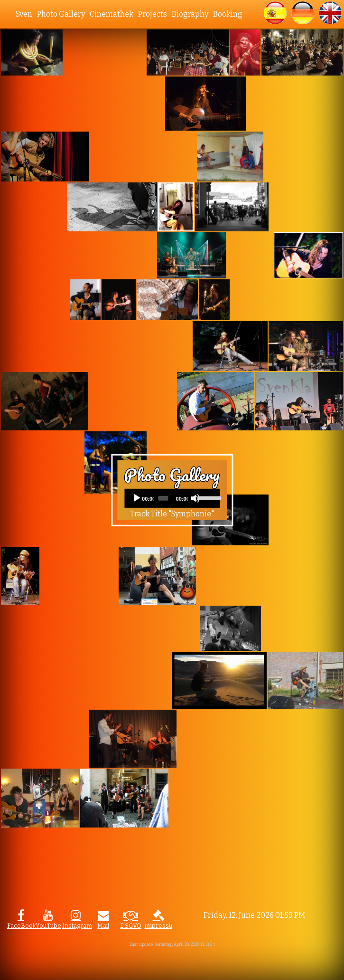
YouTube (48, 926)
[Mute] (195, 498)
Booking (228, 14)
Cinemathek (112, 14)
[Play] (137, 498)
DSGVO (131, 926)
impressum (158, 926)
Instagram (76, 926)
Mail (103, 926)
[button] (275, 13)
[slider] (163, 498)
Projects (153, 14)
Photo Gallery (61, 14)
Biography (190, 14)
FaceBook (21, 926)
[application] (172, 498)
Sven (24, 14)
